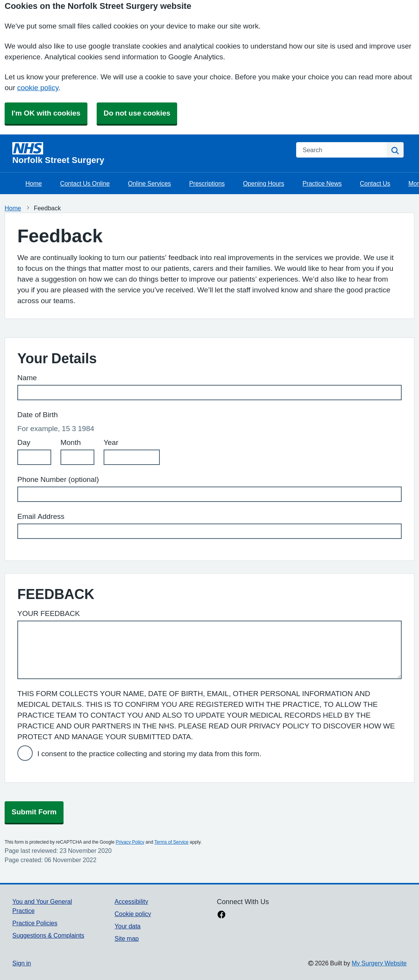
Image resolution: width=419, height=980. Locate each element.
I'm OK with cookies (46, 113)
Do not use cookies (137, 113)
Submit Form (34, 812)
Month (71, 442)
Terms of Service (172, 842)
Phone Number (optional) (58, 479)
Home (34, 183)
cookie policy (38, 88)
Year (111, 442)
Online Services (149, 183)
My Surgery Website (379, 963)
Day (24, 442)
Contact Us (375, 183)
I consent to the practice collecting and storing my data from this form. (149, 754)
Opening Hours (264, 183)
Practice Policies (35, 923)
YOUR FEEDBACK (49, 613)
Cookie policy (133, 914)
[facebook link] (221, 915)
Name (27, 378)
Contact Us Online (85, 183)
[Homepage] (150, 153)
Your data (128, 926)
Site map (127, 938)
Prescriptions (207, 183)
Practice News (322, 183)
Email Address (41, 516)
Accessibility (132, 901)
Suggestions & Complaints (48, 935)
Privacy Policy (130, 842)
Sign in (22, 963)
